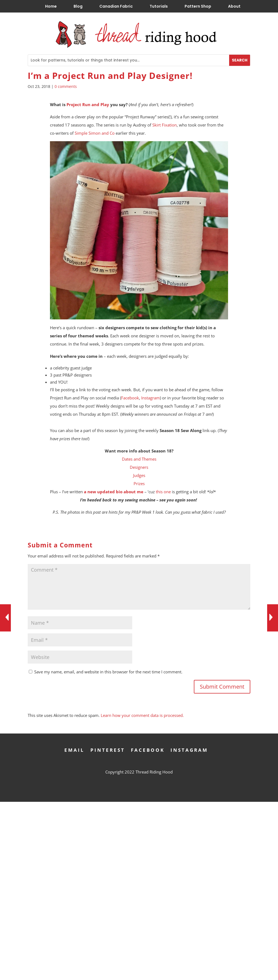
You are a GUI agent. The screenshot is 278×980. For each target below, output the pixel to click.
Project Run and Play (88, 104)
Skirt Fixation (165, 125)
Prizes (139, 483)
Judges (139, 475)
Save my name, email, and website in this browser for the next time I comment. (108, 672)
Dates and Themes (139, 459)
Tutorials (159, 6)
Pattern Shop (198, 6)
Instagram (151, 398)
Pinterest (108, 749)
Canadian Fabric (116, 6)
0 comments (66, 86)
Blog (78, 6)
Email (74, 749)
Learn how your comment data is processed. (142, 715)
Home (51, 6)
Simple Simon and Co (95, 133)
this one (163, 492)
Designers (139, 467)
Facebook (130, 398)
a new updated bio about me (114, 492)
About (234, 6)
